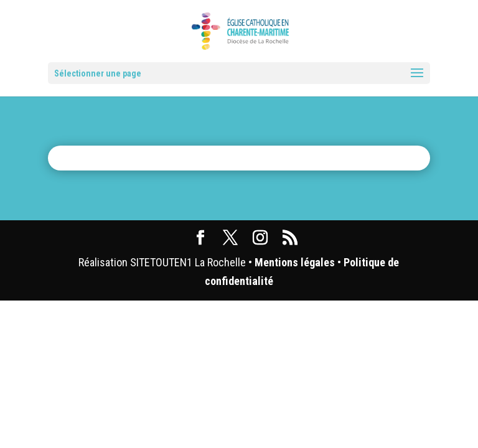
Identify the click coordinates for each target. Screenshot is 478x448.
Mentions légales (295, 262)
